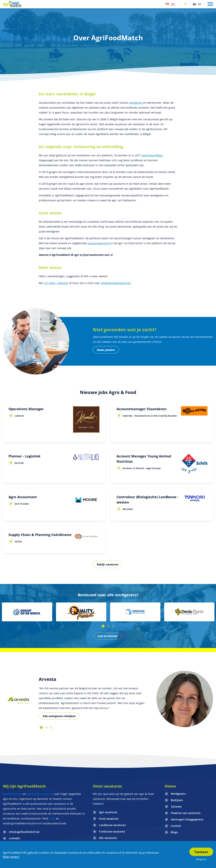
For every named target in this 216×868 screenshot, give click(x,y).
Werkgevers (178, 794)
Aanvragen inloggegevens (187, 819)
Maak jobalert (106, 350)
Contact (176, 826)
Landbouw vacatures (112, 825)
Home (170, 786)
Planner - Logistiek (24, 456)
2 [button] (108, 626)
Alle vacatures (108, 838)
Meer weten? (11, 857)
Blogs (174, 832)
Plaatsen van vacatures (186, 813)
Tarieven (176, 807)
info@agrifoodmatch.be (116, 283)
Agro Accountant (23, 497)
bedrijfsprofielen (152, 155)
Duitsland (167, 4)
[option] (27, 612)
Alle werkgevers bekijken (59, 716)
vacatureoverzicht (99, 243)
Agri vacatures (108, 812)
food (52, 818)
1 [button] (103, 626)
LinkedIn (14, 838)
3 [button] (113, 626)
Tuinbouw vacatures (112, 831)
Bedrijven (177, 800)
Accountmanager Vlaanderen (141, 409)
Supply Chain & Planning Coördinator (40, 535)
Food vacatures (12, 794)
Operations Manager (26, 409)
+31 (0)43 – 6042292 (56, 283)
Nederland (173, 4)
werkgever (136, 103)
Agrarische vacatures (40, 794)
